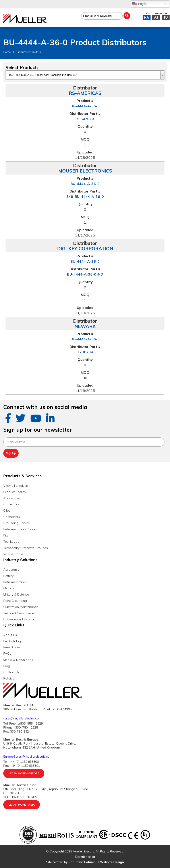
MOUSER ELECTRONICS (85, 171)
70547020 (85, 119)
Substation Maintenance (21, 607)
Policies (9, 678)
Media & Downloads (18, 660)
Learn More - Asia (22, 805)
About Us (10, 635)
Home (7, 52)
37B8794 (85, 352)
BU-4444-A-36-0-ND (85, 274)
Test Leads (11, 542)
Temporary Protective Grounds (26, 548)
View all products (16, 486)
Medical (9, 588)
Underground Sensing (19, 619)
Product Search (14, 492)
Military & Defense (16, 594)
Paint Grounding (15, 601)
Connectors (12, 517)
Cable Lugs (12, 504)
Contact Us (11, 672)
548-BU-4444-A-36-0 (85, 197)
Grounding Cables (16, 523)
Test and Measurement (20, 613)
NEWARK (85, 326)
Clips (7, 510)
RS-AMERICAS (85, 93)
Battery (8, 576)
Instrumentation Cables (20, 529)
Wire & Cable (13, 554)
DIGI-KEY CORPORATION (85, 248)
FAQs (7, 653)
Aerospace (11, 570)
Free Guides (12, 647)
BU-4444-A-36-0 (85, 106)
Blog (7, 666)
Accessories (12, 498)
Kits (6, 535)
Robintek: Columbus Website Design (96, 862)
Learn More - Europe (24, 773)
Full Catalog (12, 641)
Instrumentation (14, 582)
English (140, 4)
